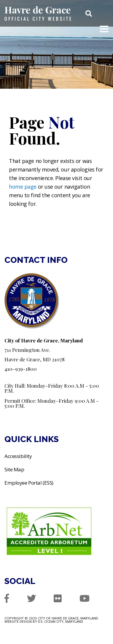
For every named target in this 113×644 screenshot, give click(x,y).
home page (23, 187)
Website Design (18, 621)
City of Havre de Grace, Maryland (68, 618)
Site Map (14, 469)
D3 (40, 621)
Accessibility (18, 456)
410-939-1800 (21, 369)
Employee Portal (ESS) (30, 483)
